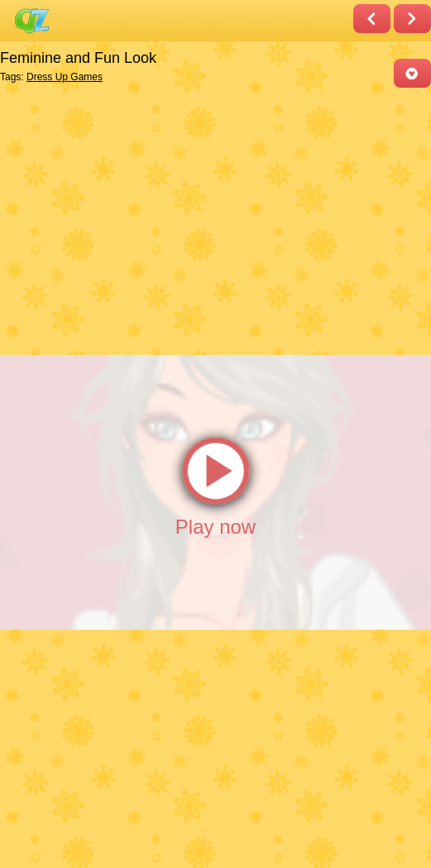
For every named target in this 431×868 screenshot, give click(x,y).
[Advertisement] (211, 220)
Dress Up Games (65, 77)
